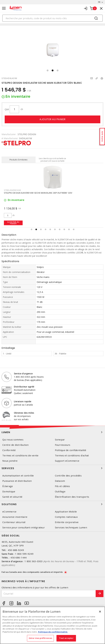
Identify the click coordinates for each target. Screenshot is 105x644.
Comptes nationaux (66, 517)
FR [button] (99, 2)
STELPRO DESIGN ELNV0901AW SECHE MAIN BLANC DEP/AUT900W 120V (38, 193)
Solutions (52, 504)
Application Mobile (66, 512)
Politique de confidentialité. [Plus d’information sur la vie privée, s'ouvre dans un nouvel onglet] (53, 632)
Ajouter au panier (52, 119)
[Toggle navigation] (4, 8)
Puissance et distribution (17, 481)
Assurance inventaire (15, 517)
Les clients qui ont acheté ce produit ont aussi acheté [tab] (52, 160)
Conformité (9, 450)
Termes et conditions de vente (20, 455)
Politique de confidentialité (71, 450)
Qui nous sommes (13, 440)
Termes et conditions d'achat (72, 455)
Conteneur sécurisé (14, 522)
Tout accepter (66, 638)
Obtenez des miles (24, 413)
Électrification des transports (72, 497)
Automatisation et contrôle (18, 476)
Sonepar (60, 440)
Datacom (60, 481)
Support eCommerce (67, 461)
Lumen (52, 432)
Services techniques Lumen (71, 527)
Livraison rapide (23, 401)
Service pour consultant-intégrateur (24, 527)
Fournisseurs (63, 445)
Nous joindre (10, 461)
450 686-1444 (18, 557)
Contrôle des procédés (68, 476)
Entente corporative (67, 522)
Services (52, 468)
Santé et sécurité (12, 497)
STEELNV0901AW (12, 190)
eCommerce (9, 512)
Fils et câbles (62, 486)
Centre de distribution (16, 445)
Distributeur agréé (24, 387)
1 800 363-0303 (34, 561)
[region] (52, 625)
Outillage (60, 491)
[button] (48, 70)
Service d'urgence (23, 374)
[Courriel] (49, 594)
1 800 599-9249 (24, 554)
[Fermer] (100, 612)
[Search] (52, 18)
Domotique (9, 491)
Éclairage (8, 486)
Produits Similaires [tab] (19, 160)
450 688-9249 (16, 550)
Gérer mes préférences (40, 638)
